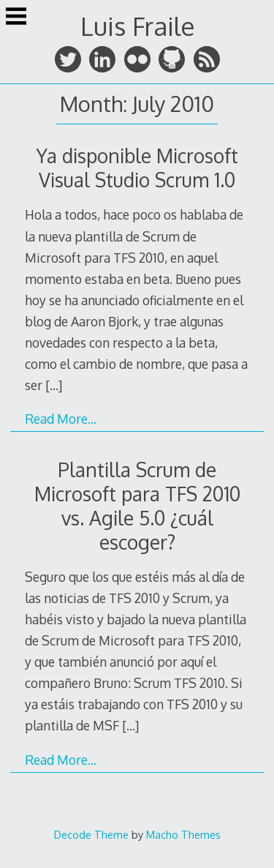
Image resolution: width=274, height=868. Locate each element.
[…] (54, 385)
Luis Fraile (137, 26)
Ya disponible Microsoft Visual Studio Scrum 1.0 (137, 168)
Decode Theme (91, 834)
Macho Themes (183, 834)
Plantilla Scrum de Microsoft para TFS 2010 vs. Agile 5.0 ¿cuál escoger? (137, 506)
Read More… (61, 419)
